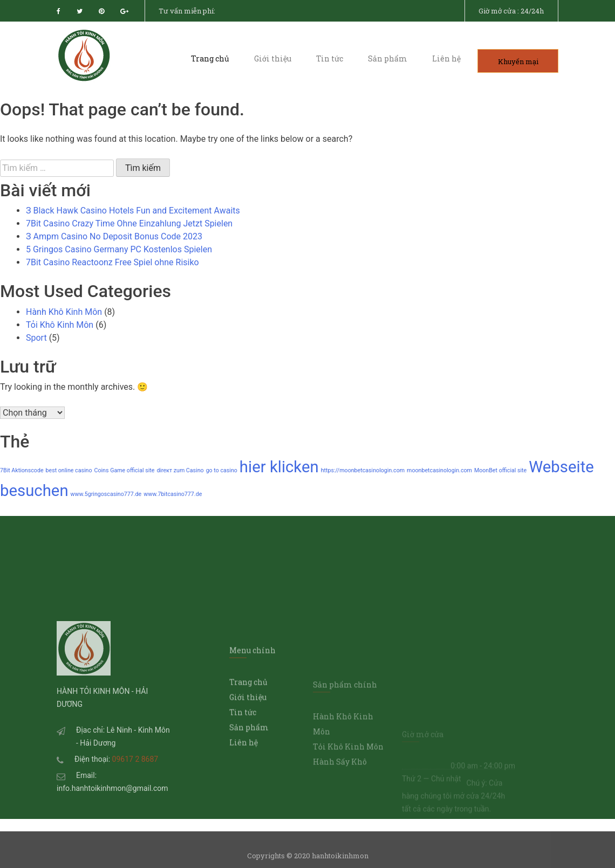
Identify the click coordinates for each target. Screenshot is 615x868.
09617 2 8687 (135, 806)
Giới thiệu (273, 58)
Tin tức (330, 58)
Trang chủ (210, 58)
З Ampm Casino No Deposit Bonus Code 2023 (114, 236)
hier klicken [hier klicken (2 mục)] (279, 467)
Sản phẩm (388, 58)
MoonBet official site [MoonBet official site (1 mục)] (500, 470)
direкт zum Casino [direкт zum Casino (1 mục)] (180, 470)
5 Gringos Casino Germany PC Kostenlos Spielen (119, 249)
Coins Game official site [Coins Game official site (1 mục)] (125, 470)
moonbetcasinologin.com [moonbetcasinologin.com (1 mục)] (439, 470)
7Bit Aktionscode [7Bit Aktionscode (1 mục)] (22, 470)
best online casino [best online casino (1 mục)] (69, 470)
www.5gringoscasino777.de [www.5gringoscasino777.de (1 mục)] (106, 494)
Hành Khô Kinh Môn (64, 312)
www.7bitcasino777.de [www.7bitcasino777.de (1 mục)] (173, 494)
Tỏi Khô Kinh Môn (60, 325)
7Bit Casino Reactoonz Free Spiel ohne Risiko (112, 262)
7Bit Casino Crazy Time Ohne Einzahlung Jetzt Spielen (129, 223)
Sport (36, 338)
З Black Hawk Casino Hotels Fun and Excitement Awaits (133, 211)
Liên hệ (446, 58)
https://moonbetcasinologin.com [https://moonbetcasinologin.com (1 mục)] (363, 470)
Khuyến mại (518, 61)
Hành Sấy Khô (340, 821)
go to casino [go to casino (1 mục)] (222, 470)
